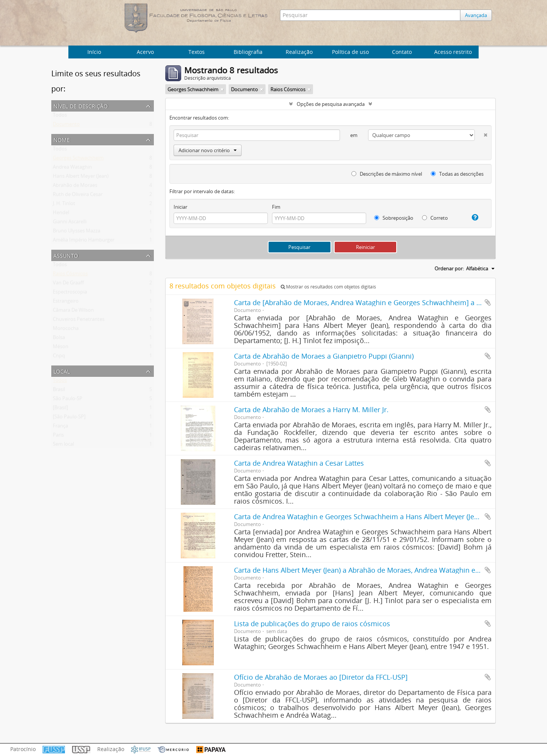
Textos (197, 52)
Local (62, 371)
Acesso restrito (453, 52)
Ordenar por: (449, 268)
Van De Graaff (68, 284)
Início (94, 52)
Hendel (61, 214)
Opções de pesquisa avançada (331, 104)
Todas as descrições (457, 174)
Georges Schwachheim (78, 159)
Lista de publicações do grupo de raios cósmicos (312, 624)
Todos (60, 117)
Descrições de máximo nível (387, 174)
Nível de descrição (81, 105)
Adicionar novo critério (208, 150)
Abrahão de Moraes (75, 187)
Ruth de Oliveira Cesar (78, 196)
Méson (61, 348)
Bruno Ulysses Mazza (77, 232)
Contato (402, 52)
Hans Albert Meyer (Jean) (81, 178)
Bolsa (59, 339)
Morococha (66, 330)
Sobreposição (394, 218)
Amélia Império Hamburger (84, 241)
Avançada (478, 15)
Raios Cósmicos (70, 275)
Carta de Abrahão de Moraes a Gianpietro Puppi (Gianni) (324, 356)
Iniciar (180, 207)
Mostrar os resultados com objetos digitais (328, 287)
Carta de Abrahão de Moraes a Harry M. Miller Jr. (311, 409)
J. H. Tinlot (64, 205)
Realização (299, 52)
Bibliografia (248, 52)
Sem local (63, 446)
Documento (66, 126)
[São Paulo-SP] (69, 418)
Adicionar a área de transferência (488, 302)
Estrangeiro (66, 302)
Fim (276, 207)
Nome (62, 139)
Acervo (145, 52)
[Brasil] (60, 409)
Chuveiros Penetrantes (79, 321)
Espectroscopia (70, 293)
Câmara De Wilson (73, 312)
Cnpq (59, 357)
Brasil (59, 391)
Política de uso (350, 52)
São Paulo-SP (68, 400)
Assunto (66, 255)
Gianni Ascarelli (70, 223)
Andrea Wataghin (72, 169)
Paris (58, 436)
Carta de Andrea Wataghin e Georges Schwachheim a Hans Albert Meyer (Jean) (359, 517)
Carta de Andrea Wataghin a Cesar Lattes (299, 463)
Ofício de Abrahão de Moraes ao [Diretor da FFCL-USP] (321, 677)
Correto (435, 218)
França (60, 427)
